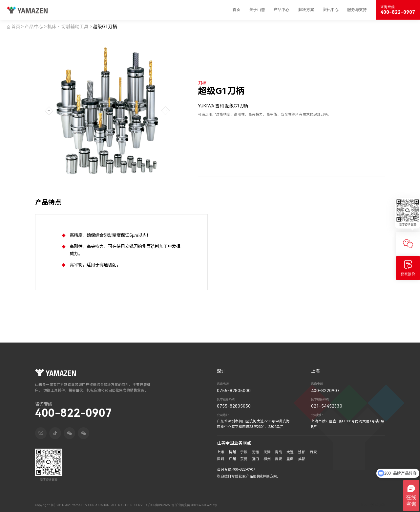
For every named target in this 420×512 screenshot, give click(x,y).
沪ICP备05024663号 (160, 505)
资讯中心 (331, 10)
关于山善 (257, 10)
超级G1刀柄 (105, 27)
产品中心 (282, 10)
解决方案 (306, 10)
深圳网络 (379, 505)
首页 (237, 10)
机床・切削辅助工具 (68, 27)
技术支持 (367, 505)
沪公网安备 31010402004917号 (195, 505)
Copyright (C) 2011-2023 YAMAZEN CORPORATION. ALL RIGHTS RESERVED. (91, 505)
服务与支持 (357, 10)
